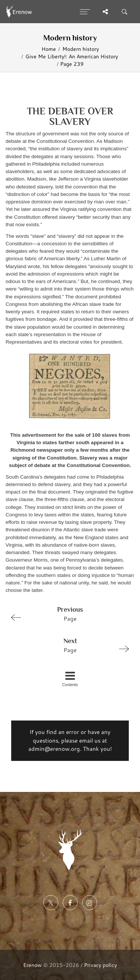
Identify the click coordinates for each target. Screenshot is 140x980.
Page (67, 614)
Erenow (32, 965)
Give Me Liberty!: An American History (72, 56)
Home (49, 49)
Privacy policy (100, 965)
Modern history (81, 49)
